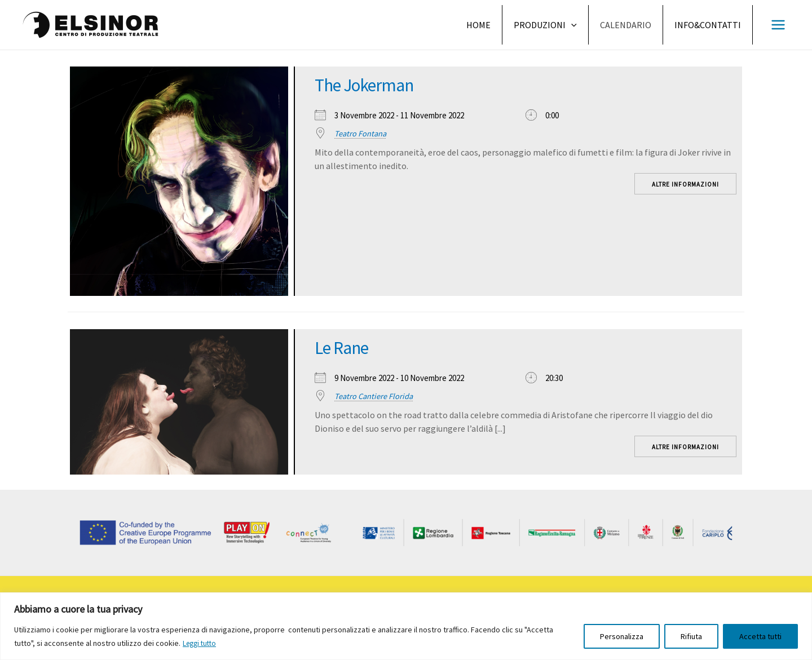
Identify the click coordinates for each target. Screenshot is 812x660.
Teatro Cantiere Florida (375, 396)
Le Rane (346, 347)
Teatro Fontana (361, 133)
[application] (571, 25)
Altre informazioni (685, 184)
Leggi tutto (201, 644)
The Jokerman (372, 85)
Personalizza (622, 637)
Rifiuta (691, 637)
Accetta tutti (760, 637)
